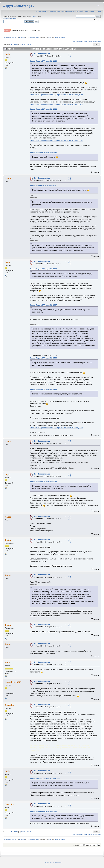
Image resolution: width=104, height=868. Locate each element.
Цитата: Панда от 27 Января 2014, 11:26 (44, 61)
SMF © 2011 (52, 862)
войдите (35, 17)
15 (17, 44)
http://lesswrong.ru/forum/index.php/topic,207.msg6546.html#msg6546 (56, 140)
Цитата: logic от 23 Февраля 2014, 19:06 (44, 811)
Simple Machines (58, 862)
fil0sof (50, 37)
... (13, 44)
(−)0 (69, 56)
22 (28, 44)
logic (7, 54)
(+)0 (69, 54)
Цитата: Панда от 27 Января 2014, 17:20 (44, 481)
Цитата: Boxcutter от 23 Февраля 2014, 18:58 (45, 778)
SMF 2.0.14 (47, 862)
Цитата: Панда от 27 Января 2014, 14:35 (44, 358)
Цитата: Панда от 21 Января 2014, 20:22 (44, 109)
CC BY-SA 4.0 (53, 860)
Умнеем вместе (72, 11)
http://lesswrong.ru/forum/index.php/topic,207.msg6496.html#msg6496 (56, 104)
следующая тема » (94, 41)
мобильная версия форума (90, 11)
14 (15, 44)
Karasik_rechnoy (13, 682)
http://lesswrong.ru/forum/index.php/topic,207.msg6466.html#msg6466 (56, 95)
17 (22, 44)
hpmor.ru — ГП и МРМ (56, 11)
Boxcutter (10, 705)
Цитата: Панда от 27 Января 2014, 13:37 (44, 269)
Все (31, 44)
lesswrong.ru (41, 11)
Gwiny (8, 540)
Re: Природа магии (42, 54)
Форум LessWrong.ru (19, 6)
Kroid (8, 663)
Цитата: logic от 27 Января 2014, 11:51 (43, 185)
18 (24, 44)
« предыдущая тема (80, 41)
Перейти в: (76, 845)
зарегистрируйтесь (10, 19)
